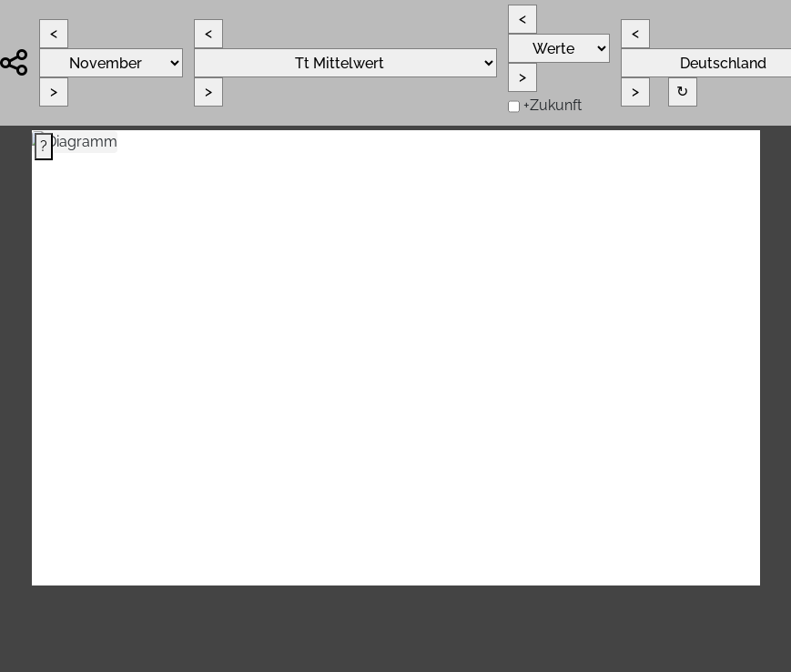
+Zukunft (553, 105)
